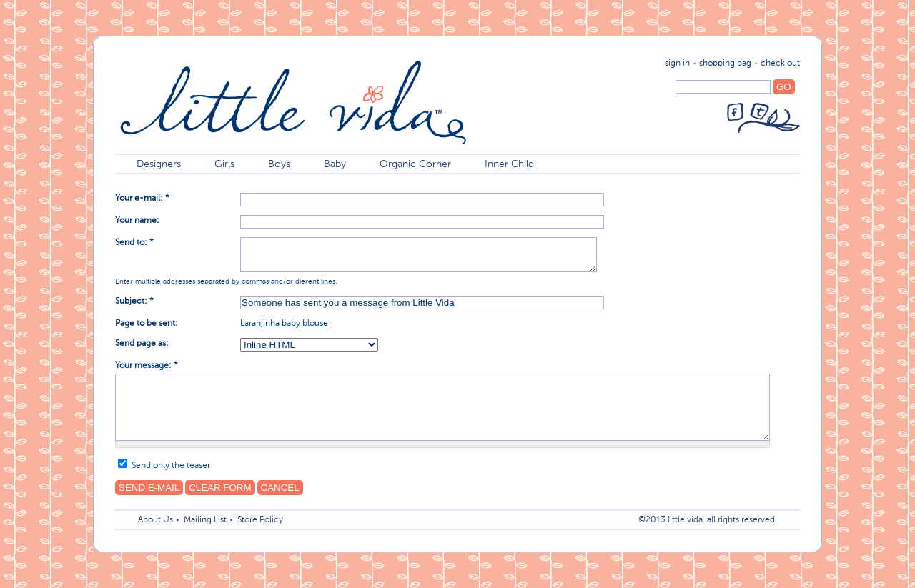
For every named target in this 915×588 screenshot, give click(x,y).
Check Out (780, 64)
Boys (279, 164)
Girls (224, 164)
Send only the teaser (164, 466)
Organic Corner (415, 164)
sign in (677, 64)
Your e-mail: (142, 199)
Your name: (137, 221)
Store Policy (260, 520)
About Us (155, 520)
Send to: (134, 243)
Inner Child (509, 164)
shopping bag (725, 64)
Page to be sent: (147, 324)
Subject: (134, 302)
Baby (335, 164)
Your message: (147, 366)
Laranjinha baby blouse (284, 324)
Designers (159, 164)
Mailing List (205, 520)
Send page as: (142, 344)
